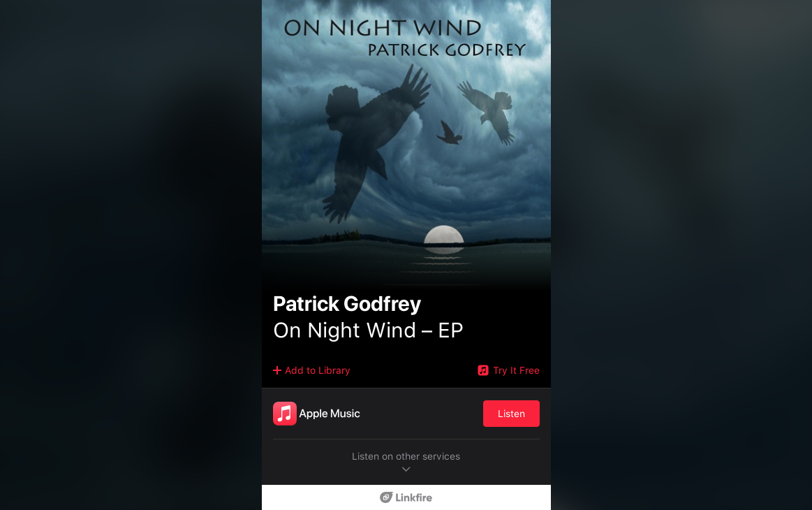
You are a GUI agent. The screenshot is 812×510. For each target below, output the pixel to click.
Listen (511, 414)
